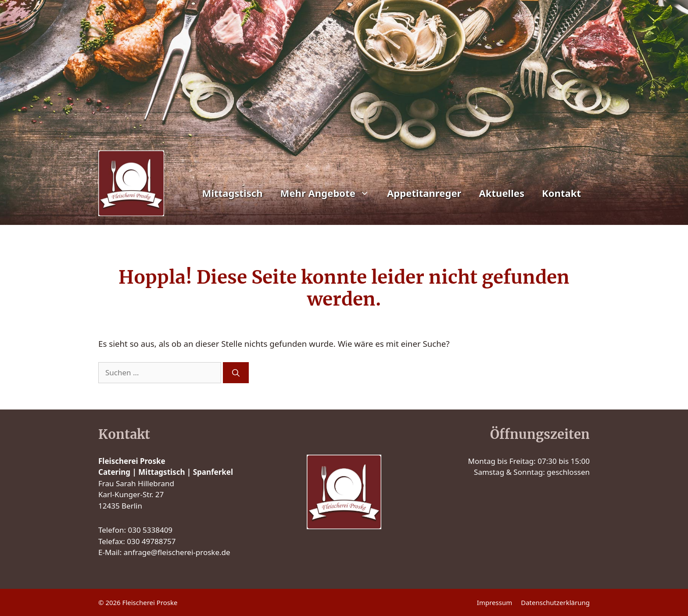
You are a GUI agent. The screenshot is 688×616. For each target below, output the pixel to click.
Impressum (494, 602)
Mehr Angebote (329, 193)
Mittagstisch (233, 193)
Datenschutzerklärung (555, 602)
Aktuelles (502, 193)
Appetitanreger (424, 193)
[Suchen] (236, 373)
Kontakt (561, 193)
